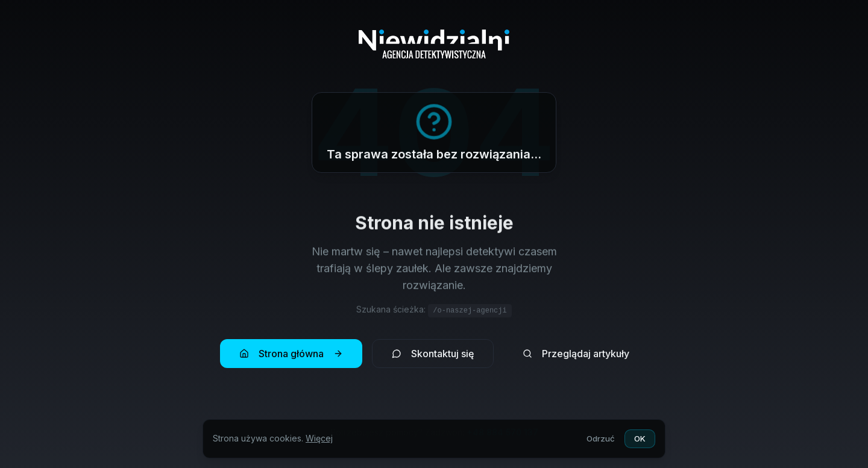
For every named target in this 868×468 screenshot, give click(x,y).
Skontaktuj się (433, 355)
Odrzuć (598, 438)
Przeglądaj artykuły (576, 355)
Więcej (319, 438)
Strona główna (291, 355)
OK (639, 438)
